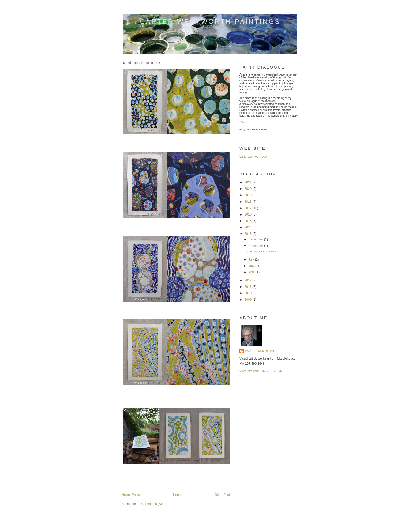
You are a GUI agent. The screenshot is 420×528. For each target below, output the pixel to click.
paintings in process (141, 63)
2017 (249, 208)
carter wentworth (261, 351)
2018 (249, 202)
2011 (249, 287)
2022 (249, 182)
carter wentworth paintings (210, 22)
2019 (249, 195)
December (256, 239)
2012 (249, 280)
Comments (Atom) (154, 504)
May (252, 266)
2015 (249, 221)
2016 (249, 214)
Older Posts (223, 495)
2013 (249, 234)
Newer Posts (131, 495)
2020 (249, 189)
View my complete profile (261, 371)
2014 (249, 227)
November (256, 246)
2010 (249, 293)
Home (177, 495)
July (252, 259)
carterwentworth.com (254, 157)
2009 (249, 300)
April (252, 272)
